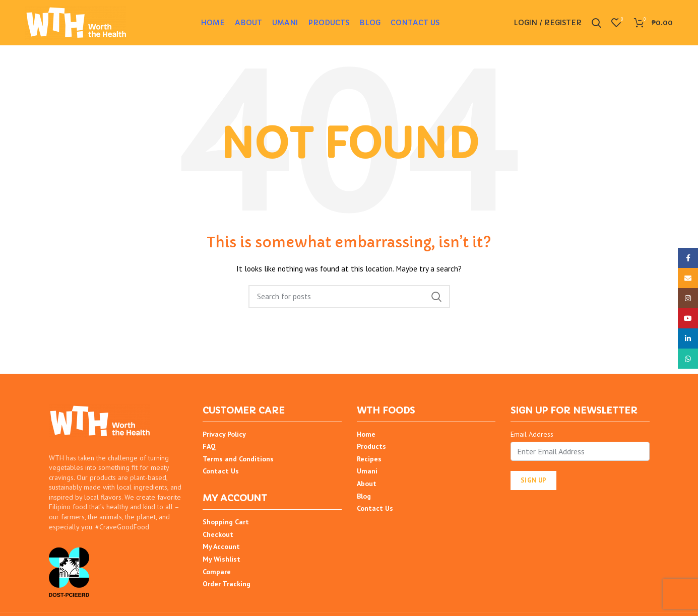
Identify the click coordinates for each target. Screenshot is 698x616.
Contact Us (221, 471)
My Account (221, 546)
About (367, 484)
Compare (217, 572)
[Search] (349, 297)
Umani (367, 471)
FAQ (209, 446)
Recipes (369, 459)
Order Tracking (227, 584)
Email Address (532, 434)
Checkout (218, 534)
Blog (364, 496)
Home (366, 434)
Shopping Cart (226, 522)
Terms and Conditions (238, 459)
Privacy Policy (224, 434)
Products (371, 446)
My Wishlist (221, 559)
